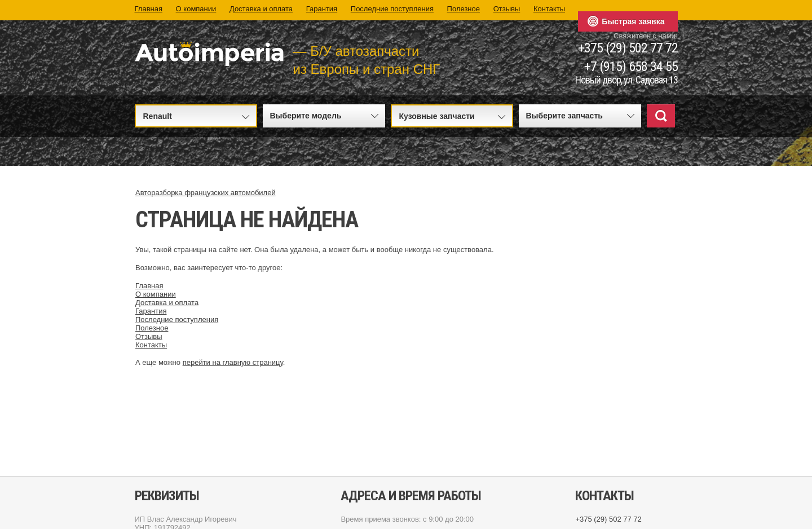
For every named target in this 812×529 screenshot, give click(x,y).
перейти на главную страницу (233, 362)
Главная (149, 9)
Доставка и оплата (261, 9)
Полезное (464, 9)
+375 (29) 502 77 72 (628, 48)
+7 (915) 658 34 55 (631, 67)
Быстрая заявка (633, 21)
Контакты (549, 9)
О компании (196, 9)
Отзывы (507, 9)
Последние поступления (392, 9)
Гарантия (322, 9)
